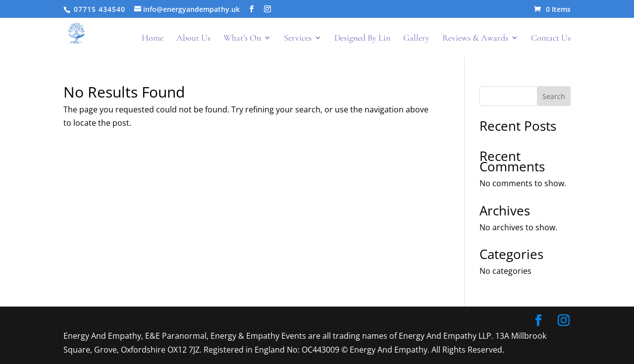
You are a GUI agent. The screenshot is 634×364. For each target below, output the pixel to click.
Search (554, 96)
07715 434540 (98, 9)
